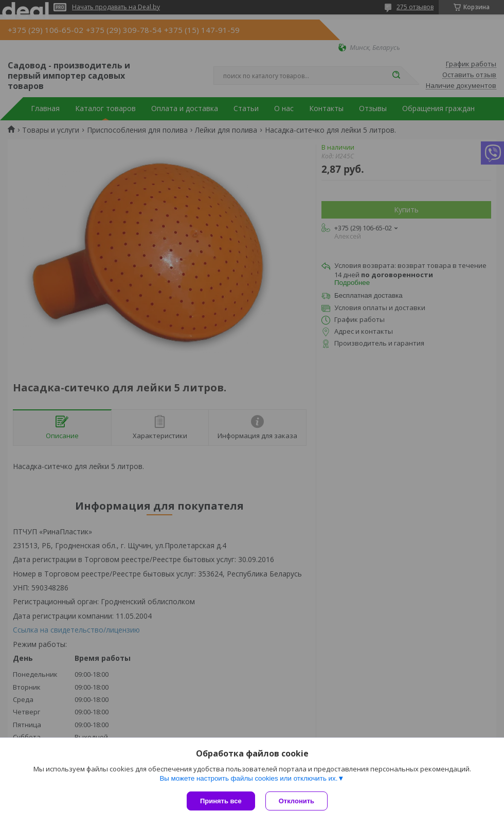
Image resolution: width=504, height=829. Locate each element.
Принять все (221, 801)
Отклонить (296, 801)
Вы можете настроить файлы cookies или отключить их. (248, 778)
